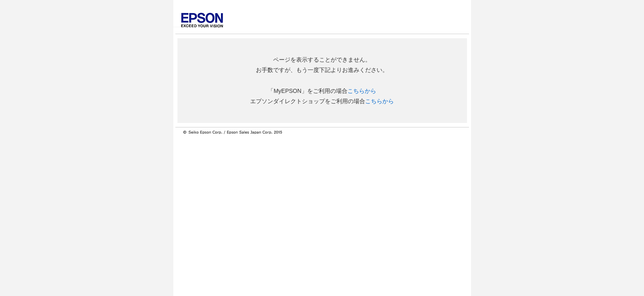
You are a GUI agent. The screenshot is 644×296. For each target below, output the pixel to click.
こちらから (362, 91)
